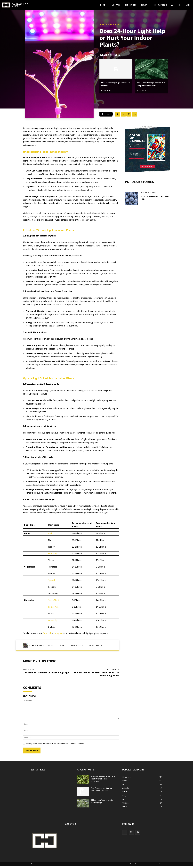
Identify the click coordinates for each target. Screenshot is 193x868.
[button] (172, 5)
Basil (50, 533)
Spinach (52, 580)
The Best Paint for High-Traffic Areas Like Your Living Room (96, 675)
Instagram (59, 633)
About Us (129, 866)
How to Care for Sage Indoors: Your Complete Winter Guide (150, 84)
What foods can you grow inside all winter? (115, 83)
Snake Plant (53, 600)
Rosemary (52, 553)
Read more (106, 89)
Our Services (139, 866)
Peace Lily (53, 620)
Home (121, 866)
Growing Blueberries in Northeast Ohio (152, 199)
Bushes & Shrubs (149, 194)
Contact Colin (158, 866)
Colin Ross (38, 645)
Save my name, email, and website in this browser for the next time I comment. (55, 745)
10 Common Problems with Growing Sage (46, 674)
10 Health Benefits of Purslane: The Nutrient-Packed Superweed (103, 781)
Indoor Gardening (110, 23)
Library (148, 866)
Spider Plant (54, 607)
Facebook (47, 633)
